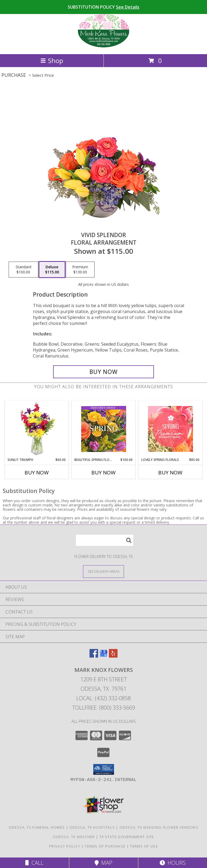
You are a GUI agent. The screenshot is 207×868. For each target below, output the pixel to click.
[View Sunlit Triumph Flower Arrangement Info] (37, 429)
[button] (104, 769)
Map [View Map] (103, 863)
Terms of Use (144, 846)
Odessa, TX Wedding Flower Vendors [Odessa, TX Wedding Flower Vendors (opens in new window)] (159, 827)
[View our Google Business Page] (103, 656)
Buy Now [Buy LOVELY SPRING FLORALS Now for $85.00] (170, 473)
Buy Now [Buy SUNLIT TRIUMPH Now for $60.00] (37, 473)
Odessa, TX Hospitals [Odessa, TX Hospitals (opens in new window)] (92, 827)
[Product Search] (105, 540)
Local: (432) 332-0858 (103, 698)
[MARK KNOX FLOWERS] (103, 46)
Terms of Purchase (105, 846)
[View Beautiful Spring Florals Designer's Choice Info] (104, 429)
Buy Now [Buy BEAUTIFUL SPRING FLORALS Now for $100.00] (103, 473)
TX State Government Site (127, 837)
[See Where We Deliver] (103, 571)
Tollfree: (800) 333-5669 (104, 708)
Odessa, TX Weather (74, 837)
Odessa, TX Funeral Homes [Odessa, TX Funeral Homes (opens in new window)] (37, 827)
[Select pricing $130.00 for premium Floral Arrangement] (80, 270)
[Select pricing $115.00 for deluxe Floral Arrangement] (52, 270)
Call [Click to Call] (34, 863)
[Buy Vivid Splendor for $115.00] (103, 372)
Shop (52, 60)
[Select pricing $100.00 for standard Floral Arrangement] (23, 270)
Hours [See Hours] (173, 863)
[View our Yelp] (113, 656)
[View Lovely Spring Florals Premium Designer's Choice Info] (170, 429)
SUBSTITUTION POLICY (103, 7)
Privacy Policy (65, 846)
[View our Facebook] (94, 656)
